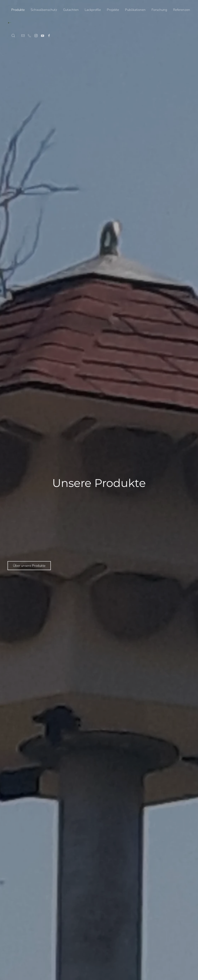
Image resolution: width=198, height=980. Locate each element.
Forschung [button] (159, 10)
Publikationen (135, 10)
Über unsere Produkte (26, 565)
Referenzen (182, 10)
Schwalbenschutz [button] (44, 10)
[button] (13, 36)
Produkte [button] (18, 10)
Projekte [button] (113, 10)
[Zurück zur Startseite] (10, 23)
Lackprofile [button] (93, 10)
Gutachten (71, 10)
